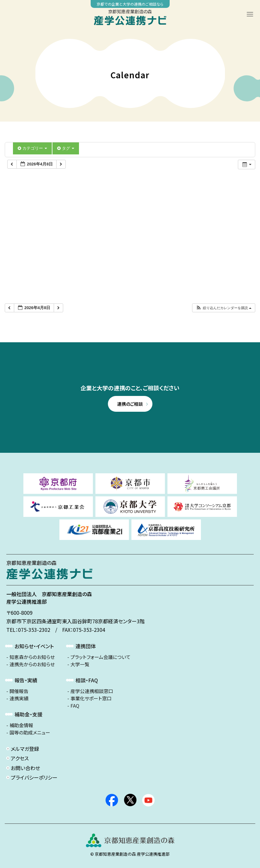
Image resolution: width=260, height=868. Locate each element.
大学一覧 (80, 664)
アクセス (20, 758)
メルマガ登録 (25, 749)
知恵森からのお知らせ (32, 657)
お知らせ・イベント (34, 646)
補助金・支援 (28, 714)
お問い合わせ (25, 768)
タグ (66, 148)
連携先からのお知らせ (32, 664)
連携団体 (86, 646)
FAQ (75, 706)
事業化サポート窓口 (91, 698)
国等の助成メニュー (30, 733)
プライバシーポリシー (34, 777)
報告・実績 (26, 680)
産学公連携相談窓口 (92, 691)
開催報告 (19, 691)
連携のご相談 (130, 404)
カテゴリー (32, 148)
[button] (224, 308)
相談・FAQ (87, 680)
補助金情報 (21, 725)
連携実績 (19, 698)
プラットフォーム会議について (100, 657)
